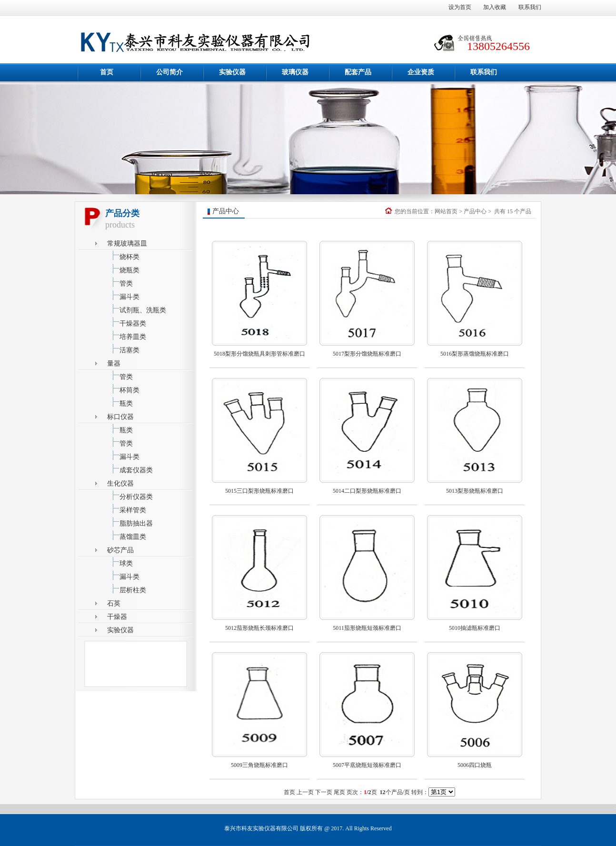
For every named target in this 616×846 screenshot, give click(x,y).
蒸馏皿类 (127, 535)
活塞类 (123, 349)
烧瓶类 (123, 269)
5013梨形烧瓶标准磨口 (475, 491)
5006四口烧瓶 (475, 765)
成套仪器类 (130, 469)
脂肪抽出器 (130, 522)
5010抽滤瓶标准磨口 (475, 628)
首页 (107, 72)
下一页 (324, 792)
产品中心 (475, 211)
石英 (114, 603)
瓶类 (120, 402)
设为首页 (460, 7)
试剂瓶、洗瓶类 (137, 309)
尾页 (339, 792)
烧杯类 (123, 255)
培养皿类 (127, 335)
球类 (120, 562)
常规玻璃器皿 (127, 244)
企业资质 (421, 72)
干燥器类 (127, 322)
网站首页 (446, 211)
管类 (120, 282)
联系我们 (530, 7)
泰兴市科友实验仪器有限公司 (261, 828)
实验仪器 (232, 72)
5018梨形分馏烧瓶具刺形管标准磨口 (259, 354)
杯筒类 (123, 389)
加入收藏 (495, 7)
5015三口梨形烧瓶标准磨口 (259, 491)
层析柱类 (127, 589)
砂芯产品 (120, 550)
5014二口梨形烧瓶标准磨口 (367, 491)
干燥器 (117, 617)
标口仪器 (120, 417)
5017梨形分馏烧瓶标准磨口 (367, 354)
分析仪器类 (130, 495)
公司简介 (169, 72)
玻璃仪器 (295, 72)
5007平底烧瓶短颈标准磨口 (367, 765)
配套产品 (358, 72)
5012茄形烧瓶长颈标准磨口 (259, 628)
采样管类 (127, 509)
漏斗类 (123, 295)
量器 (114, 363)
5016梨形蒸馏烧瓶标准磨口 (475, 354)
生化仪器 (120, 483)
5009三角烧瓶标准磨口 (259, 765)
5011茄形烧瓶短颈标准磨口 (367, 628)
